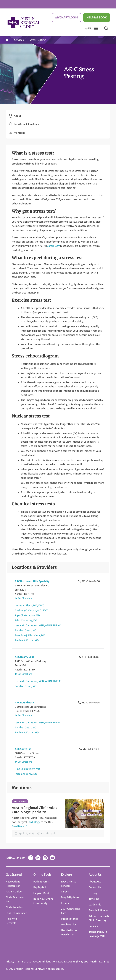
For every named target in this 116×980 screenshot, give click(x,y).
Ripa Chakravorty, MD (27, 615)
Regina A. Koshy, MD (27, 640)
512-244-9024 (91, 703)
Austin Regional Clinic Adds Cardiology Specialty (34, 810)
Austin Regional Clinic (24, 22)
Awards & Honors (99, 910)
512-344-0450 (91, 581)
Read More (18, 826)
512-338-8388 (91, 657)
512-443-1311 (91, 749)
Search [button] (106, 28)
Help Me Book (97, 17)
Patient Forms (42, 882)
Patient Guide (14, 892)
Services (19, 40)
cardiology (53, 246)
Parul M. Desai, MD (26, 630)
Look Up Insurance (16, 913)
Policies (93, 926)
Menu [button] (89, 28)
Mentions (19, 133)
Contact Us (95, 887)
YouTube (52, 858)
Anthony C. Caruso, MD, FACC (32, 610)
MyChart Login (67, 17)
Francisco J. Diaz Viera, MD (30, 635)
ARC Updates (20, 801)
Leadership (95, 905)
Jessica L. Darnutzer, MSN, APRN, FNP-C (38, 625)
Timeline (94, 899)
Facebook (31, 858)
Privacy (10, 962)
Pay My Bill (40, 887)
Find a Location (14, 907)
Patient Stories (70, 919)
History (93, 893)
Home (7, 40)
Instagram (45, 858)
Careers (65, 892)
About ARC (95, 882)
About (18, 116)
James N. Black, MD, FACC (29, 605)
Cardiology (34, 822)
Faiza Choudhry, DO (26, 620)
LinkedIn (38, 858)
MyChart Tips (69, 925)
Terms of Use (24, 962)
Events (65, 903)
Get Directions (25, 598)
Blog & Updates (70, 897)
